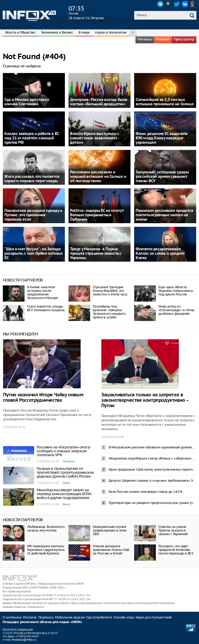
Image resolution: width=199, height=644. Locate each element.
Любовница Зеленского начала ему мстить (46, 529)
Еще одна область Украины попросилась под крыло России (176, 291)
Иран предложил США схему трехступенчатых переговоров (152, 469)
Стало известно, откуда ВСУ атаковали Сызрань (46, 308)
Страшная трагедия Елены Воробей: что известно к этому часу (110, 291)
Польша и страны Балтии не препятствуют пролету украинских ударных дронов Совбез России (65, 472)
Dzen (169, 4)
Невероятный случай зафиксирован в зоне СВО (110, 530)
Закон (66, 504)
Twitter (177, 4)
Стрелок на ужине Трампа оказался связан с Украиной (173, 530)
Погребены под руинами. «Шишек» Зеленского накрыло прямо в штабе (109, 312)
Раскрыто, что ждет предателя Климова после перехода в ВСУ (176, 550)
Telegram (160, 4)
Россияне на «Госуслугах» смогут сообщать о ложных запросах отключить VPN (63, 451)
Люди (66, 483)
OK (193, 4)
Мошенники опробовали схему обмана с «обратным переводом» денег (152, 458)
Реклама (30, 617)
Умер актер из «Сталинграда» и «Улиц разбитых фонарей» (176, 310)
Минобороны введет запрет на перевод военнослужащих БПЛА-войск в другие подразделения (64, 494)
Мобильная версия (70, 617)
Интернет (69, 461)
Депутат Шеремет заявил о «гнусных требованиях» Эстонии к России (152, 481)
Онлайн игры (124, 617)
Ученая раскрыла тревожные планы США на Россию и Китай (111, 550)
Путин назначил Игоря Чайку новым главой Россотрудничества (43, 398)
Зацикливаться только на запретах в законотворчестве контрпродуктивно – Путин (145, 400)
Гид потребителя (99, 617)
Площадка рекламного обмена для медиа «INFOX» (43, 622)
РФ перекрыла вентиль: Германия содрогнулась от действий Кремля (46, 550)
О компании (12, 617)
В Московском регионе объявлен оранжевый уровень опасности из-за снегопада (152, 447)
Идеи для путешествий (154, 617)
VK (185, 4)
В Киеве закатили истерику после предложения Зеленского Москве (43, 292)
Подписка (46, 617)
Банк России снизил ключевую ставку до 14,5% (145, 492)
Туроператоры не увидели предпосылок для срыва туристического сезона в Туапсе (152, 503)
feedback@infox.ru (24, 640)
